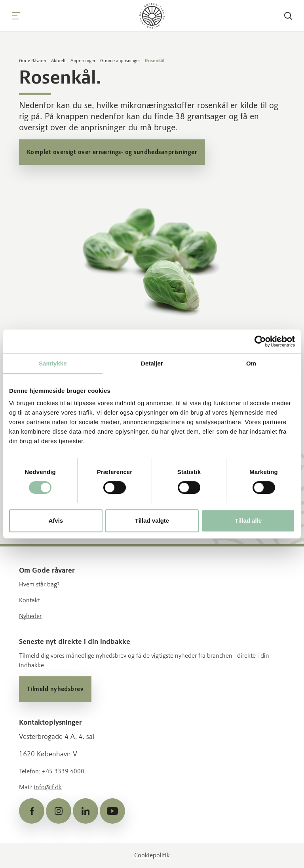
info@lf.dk (48, 787)
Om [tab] (251, 363)
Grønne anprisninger (120, 61)
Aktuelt (58, 61)
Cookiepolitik (152, 855)
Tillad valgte (152, 521)
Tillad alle (248, 521)
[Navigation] (16, 16)
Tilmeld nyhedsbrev (55, 689)
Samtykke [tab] (53, 363)
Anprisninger (83, 61)
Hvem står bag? (39, 584)
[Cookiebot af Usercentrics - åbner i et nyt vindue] (260, 341)
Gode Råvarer (33, 61)
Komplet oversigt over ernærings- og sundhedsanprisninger (112, 152)
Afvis (56, 521)
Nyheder (30, 616)
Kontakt (29, 600)
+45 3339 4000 (63, 771)
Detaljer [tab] (152, 363)
